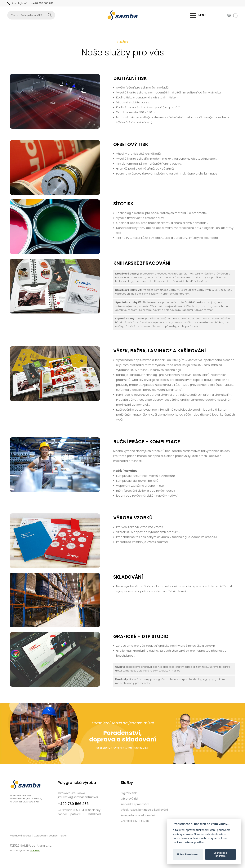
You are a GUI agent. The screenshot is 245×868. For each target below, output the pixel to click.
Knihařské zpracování (135, 804)
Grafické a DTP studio (135, 821)
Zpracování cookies (46, 836)
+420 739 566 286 (42, 3)
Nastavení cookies (21, 836)
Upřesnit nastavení (188, 854)
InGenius (35, 851)
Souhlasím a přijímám (220, 854)
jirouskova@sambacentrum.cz (78, 797)
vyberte (215, 838)
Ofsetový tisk (130, 799)
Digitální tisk (129, 793)
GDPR (64, 836)
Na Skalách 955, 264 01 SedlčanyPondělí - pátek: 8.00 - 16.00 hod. (79, 812)
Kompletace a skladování (138, 815)
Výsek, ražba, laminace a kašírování (144, 810)
